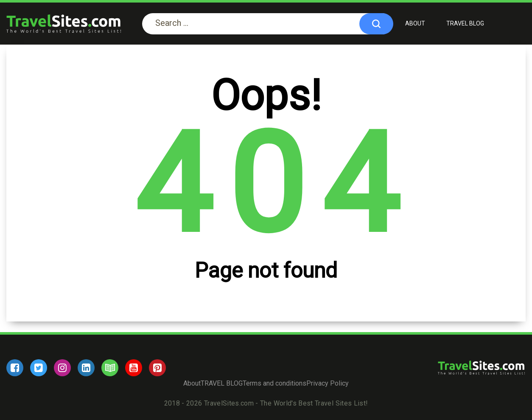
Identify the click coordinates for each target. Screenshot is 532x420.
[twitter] (39, 368)
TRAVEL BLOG (465, 23)
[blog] (110, 368)
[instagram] (62, 368)
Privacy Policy (328, 383)
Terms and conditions (274, 383)
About (415, 23)
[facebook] (15, 368)
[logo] (64, 24)
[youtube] (134, 368)
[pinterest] (157, 368)
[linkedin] (86, 368)
